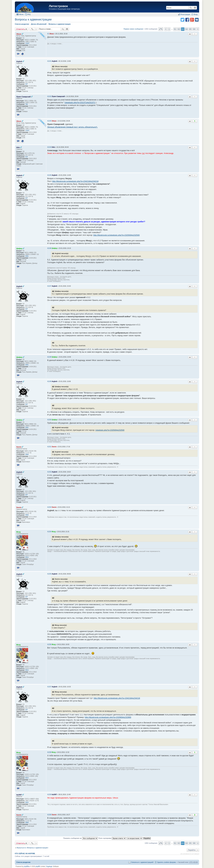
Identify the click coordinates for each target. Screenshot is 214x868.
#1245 (49, 175)
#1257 (49, 687)
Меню (21, 14)
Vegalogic (49, 866)
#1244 (49, 147)
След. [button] (198, 29)
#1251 (49, 447)
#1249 (49, 381)
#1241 (49, 61)
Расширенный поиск (195, 8)
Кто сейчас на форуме (25, 853)
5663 (27, 802)
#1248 (49, 357)
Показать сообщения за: (81, 838)
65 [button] (190, 29)
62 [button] (179, 29)
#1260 (49, 815)
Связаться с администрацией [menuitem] (142, 862)
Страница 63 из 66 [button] (161, 29)
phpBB (38, 866)
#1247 (49, 286)
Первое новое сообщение (133, 29)
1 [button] (169, 29)
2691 (27, 256)
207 (27, 84)
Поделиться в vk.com (197, 20)
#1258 (49, 752)
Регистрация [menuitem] (185, 14)
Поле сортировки (112, 838)
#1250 (49, 420)
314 (27, 157)
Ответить (21, 29)
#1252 (49, 472)
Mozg (18, 532)
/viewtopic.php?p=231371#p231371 (80, 103)
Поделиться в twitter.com (182, 20)
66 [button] (194, 29)
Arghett (19, 61)
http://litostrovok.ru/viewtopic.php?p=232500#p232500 (117, 235)
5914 (27, 557)
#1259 (49, 795)
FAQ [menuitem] (29, 14)
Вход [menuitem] (196, 14)
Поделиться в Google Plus (192, 20)
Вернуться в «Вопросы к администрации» (32, 848)
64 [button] (187, 29)
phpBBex (27, 866)
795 (27, 104)
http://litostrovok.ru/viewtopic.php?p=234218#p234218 (75, 181)
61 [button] (175, 29)
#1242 (49, 96)
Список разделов (23, 862)
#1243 (49, 121)
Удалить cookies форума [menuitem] (166, 862)
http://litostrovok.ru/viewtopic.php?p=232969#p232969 (108, 717)
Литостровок (58, 6)
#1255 (49, 574)
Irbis (18, 147)
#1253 (49, 507)
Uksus (19, 34)
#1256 (49, 644)
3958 (27, 455)
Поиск (191, 8)
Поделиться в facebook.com (187, 20)
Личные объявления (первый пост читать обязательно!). (73, 127)
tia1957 (19, 795)
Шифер (19, 249)
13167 (27, 43)
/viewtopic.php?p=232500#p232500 (110, 430)
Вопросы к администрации (33, 19)
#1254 (49, 532)
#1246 (49, 248)
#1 (48, 34)
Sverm (19, 447)
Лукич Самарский (23, 97)
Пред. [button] (166, 29)
